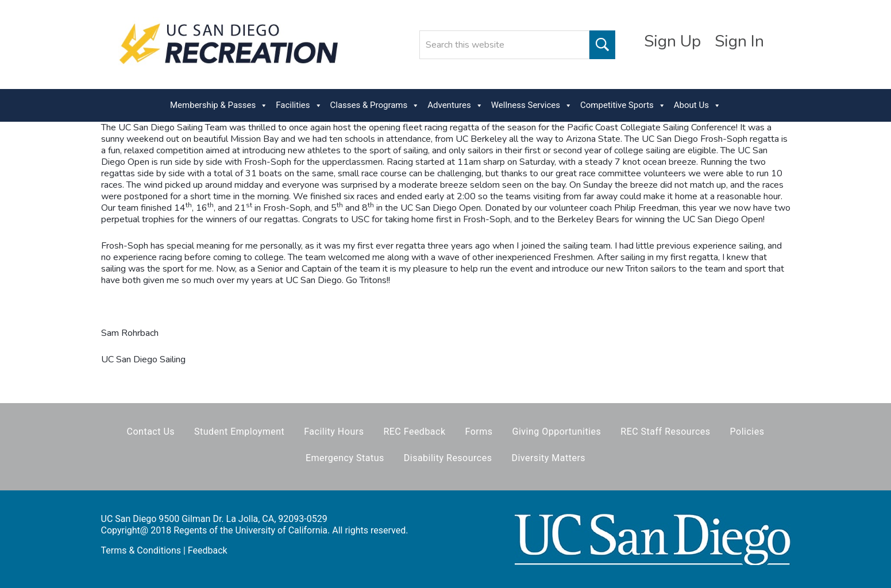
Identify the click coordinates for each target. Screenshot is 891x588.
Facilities (299, 105)
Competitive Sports (623, 105)
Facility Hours (334, 432)
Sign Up (672, 41)
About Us (697, 105)
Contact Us (151, 432)
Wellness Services (532, 105)
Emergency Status (345, 458)
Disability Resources (448, 458)
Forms (479, 432)
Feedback (208, 550)
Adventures (455, 105)
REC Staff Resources (665, 432)
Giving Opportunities (557, 432)
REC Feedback (414, 432)
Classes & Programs (375, 105)
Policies (747, 432)
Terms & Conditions (141, 550)
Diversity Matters (548, 458)
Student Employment (239, 432)
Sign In (739, 41)
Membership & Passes (219, 105)
